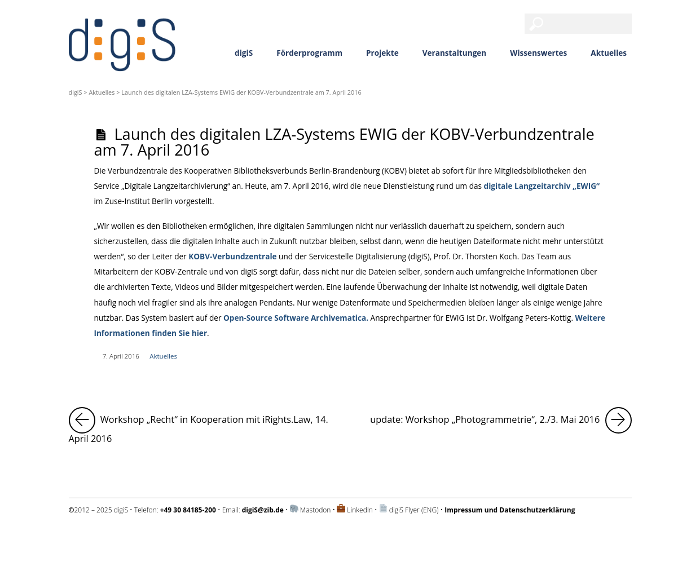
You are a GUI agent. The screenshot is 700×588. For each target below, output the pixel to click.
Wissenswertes (538, 53)
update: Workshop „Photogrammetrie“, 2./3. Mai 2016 (501, 420)
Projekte (382, 53)
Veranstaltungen (455, 53)
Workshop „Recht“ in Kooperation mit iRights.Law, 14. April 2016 (204, 426)
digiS (244, 53)
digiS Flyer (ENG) (414, 510)
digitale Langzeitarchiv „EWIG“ (542, 186)
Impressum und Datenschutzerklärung (127, 540)
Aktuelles (609, 53)
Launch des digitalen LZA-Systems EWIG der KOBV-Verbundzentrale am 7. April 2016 (344, 142)
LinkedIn (360, 510)
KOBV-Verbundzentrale (232, 256)
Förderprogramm (309, 53)
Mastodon (316, 510)
